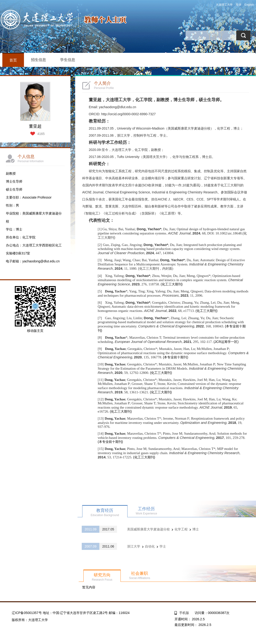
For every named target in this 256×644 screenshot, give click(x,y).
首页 (13, 60)
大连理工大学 (224, 5)
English (249, 5)
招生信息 (39, 60)
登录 (239, 5)
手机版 (184, 613)
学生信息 (68, 60)
